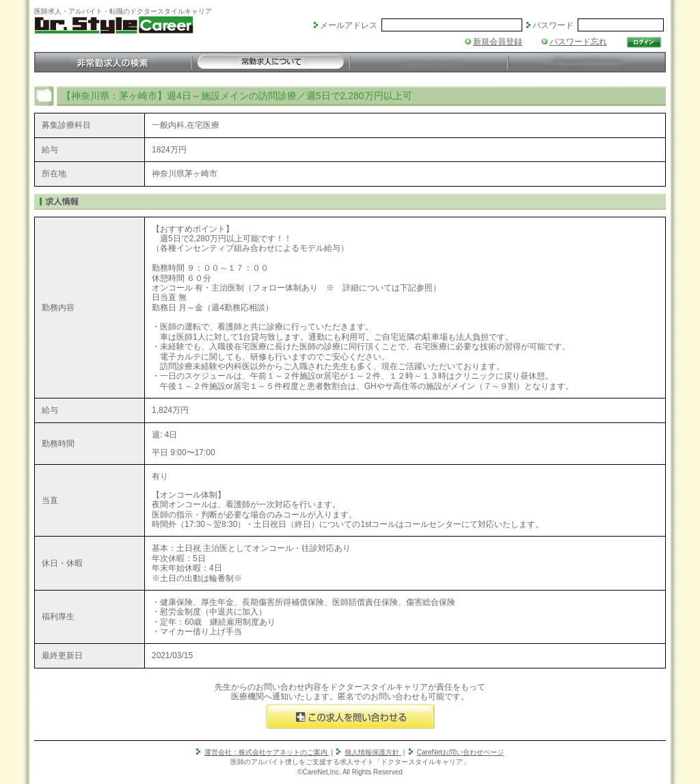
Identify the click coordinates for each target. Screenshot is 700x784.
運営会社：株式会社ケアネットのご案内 (267, 752)
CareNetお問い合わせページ (460, 752)
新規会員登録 (498, 42)
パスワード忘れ (578, 42)
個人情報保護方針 (373, 752)
